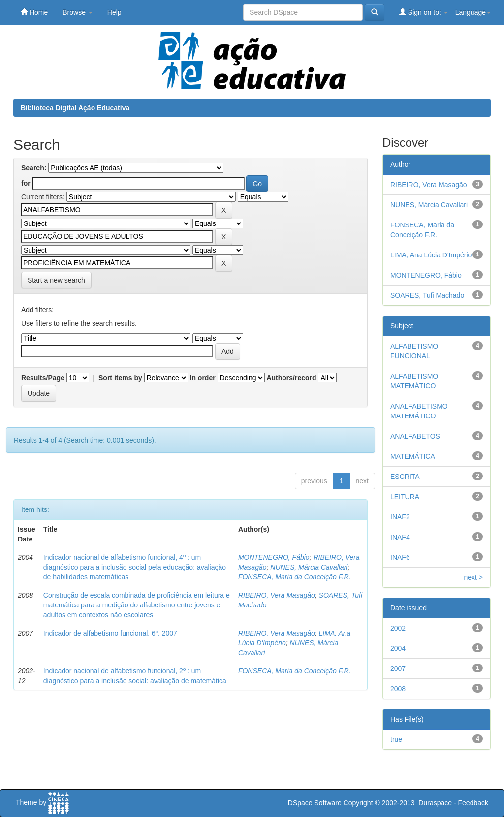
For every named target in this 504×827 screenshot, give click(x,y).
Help (114, 12)
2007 (398, 668)
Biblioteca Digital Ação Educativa (75, 108)
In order (203, 378)
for (26, 183)
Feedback (473, 803)
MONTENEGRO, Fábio (274, 557)
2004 (398, 648)
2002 (398, 628)
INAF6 (400, 557)
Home (34, 12)
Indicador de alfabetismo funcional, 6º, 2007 (110, 633)
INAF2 (400, 517)
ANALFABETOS (415, 436)
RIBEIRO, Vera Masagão (277, 595)
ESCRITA (405, 477)
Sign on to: (424, 12)
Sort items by (120, 378)
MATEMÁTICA (413, 456)
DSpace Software (315, 803)
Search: (34, 168)
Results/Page (43, 378)
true (396, 739)
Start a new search (56, 280)
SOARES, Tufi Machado (427, 295)
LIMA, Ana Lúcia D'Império (431, 255)
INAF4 (400, 537)
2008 (398, 689)
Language (473, 12)
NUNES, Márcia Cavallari (309, 567)
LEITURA (405, 497)
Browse (78, 12)
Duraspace (435, 803)
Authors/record (291, 378)
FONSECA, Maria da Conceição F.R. (295, 577)
